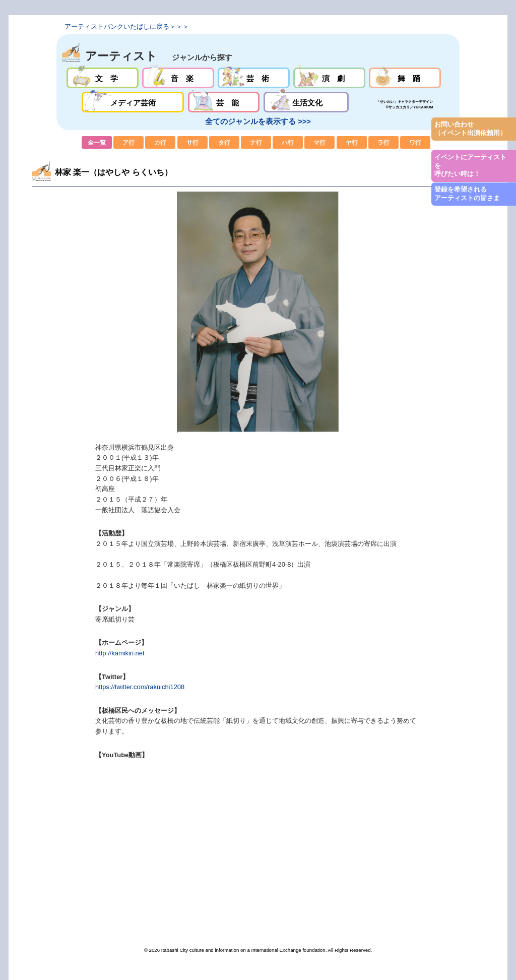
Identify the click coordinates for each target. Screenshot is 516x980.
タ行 (224, 142)
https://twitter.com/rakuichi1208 (140, 687)
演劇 (329, 78)
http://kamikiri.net (120, 653)
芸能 (224, 102)
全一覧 (97, 142)
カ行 (160, 142)
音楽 (178, 78)
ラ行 (383, 142)
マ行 (319, 142)
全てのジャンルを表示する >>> (258, 121)
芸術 (254, 78)
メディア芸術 (133, 102)
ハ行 (288, 142)
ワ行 (415, 142)
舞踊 (405, 78)
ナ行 (256, 142)
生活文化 (306, 102)
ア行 (128, 142)
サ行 (192, 142)
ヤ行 (352, 142)
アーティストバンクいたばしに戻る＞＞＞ (127, 26)
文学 (103, 78)
